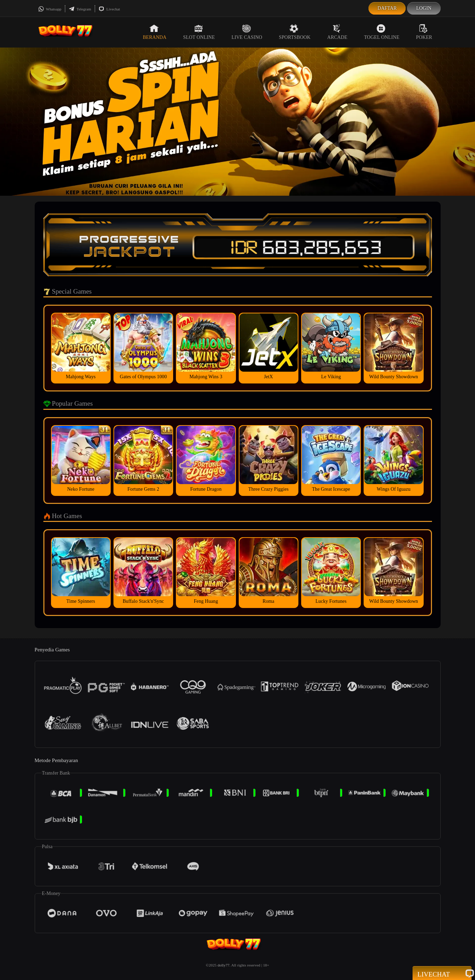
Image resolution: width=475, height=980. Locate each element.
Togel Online (382, 32)
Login (424, 8)
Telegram (80, 9)
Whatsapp (50, 9)
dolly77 (223, 965)
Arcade (337, 32)
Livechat (109, 9)
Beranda (154, 32)
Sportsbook (295, 32)
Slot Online (199, 32)
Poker (424, 32)
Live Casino (247, 32)
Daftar (387, 8)
